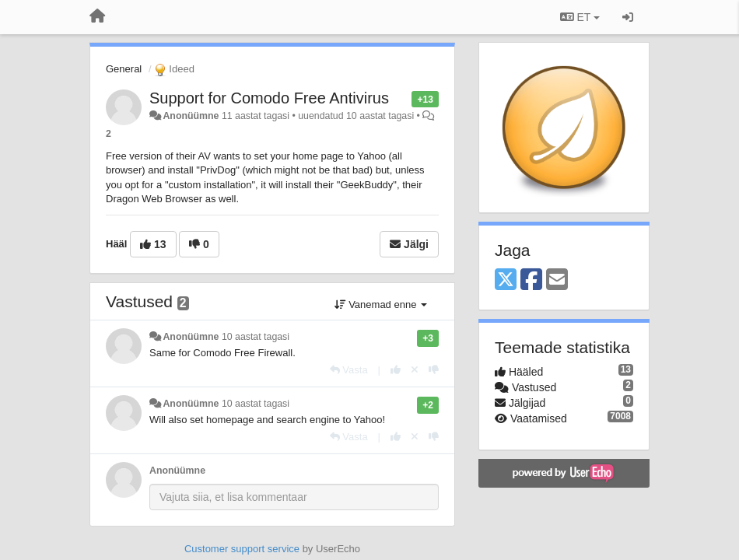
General (124, 69)
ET (580, 17)
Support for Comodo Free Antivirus (269, 98)
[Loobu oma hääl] (415, 370)
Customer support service (242, 549)
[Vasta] (349, 370)
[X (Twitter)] (506, 280)
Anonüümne (191, 116)
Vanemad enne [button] (381, 304)
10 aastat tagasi (256, 337)
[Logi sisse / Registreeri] (628, 17)
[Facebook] (531, 280)
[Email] (557, 280)
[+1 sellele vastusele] (396, 370)
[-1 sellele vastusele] (434, 370)
